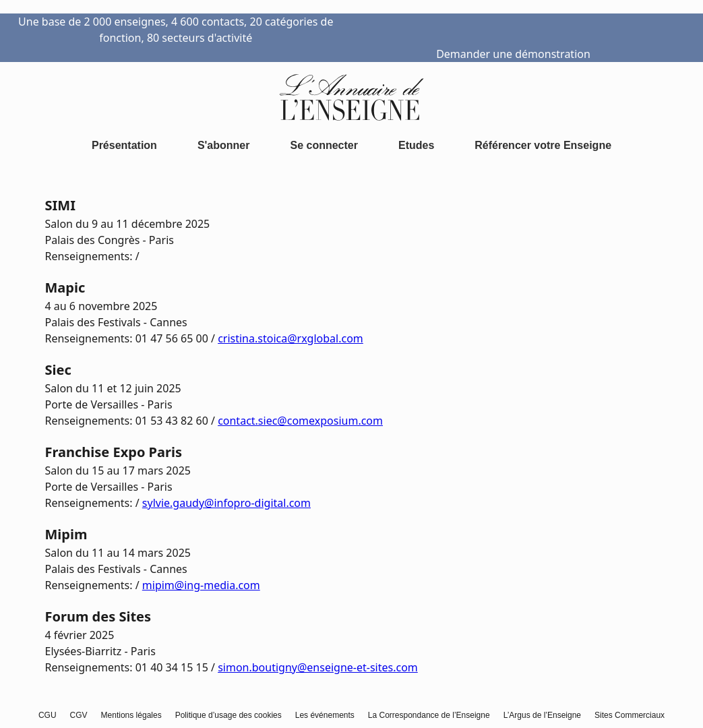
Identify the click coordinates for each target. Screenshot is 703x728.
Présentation (124, 145)
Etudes (416, 145)
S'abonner (224, 145)
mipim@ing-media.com (201, 585)
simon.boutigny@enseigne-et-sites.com (318, 667)
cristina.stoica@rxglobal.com (291, 338)
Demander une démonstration (513, 54)
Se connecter (324, 145)
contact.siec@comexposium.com (300, 421)
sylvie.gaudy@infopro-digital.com (226, 503)
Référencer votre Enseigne (543, 145)
